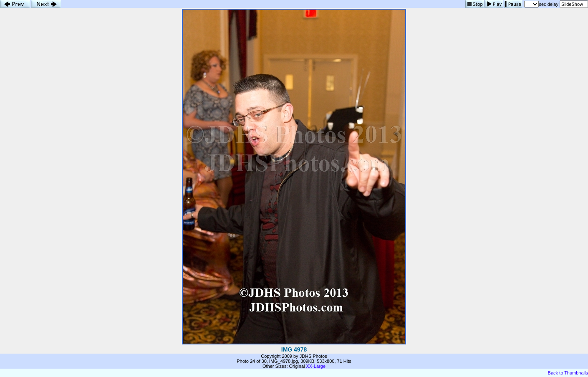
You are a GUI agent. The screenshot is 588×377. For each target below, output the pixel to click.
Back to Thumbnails (568, 373)
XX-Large (316, 366)
